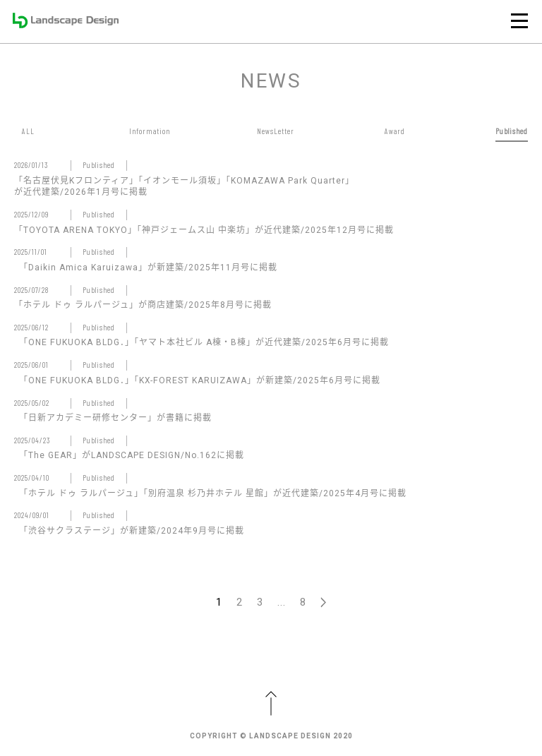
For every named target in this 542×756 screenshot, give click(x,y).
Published (512, 131)
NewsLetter (276, 131)
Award (395, 131)
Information (150, 131)
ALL (28, 131)
